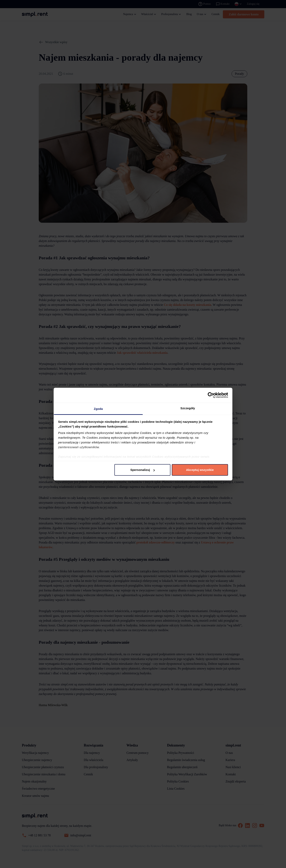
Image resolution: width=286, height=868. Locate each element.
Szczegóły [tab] (188, 408)
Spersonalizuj (143, 470)
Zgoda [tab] (98, 409)
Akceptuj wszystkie (200, 470)
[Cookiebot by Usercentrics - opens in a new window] (211, 395)
